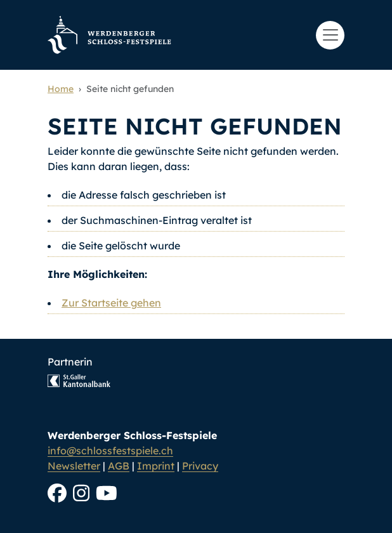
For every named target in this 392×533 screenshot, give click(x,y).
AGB (119, 466)
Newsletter (74, 466)
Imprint (156, 466)
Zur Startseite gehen (111, 303)
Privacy (200, 466)
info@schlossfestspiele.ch (110, 451)
